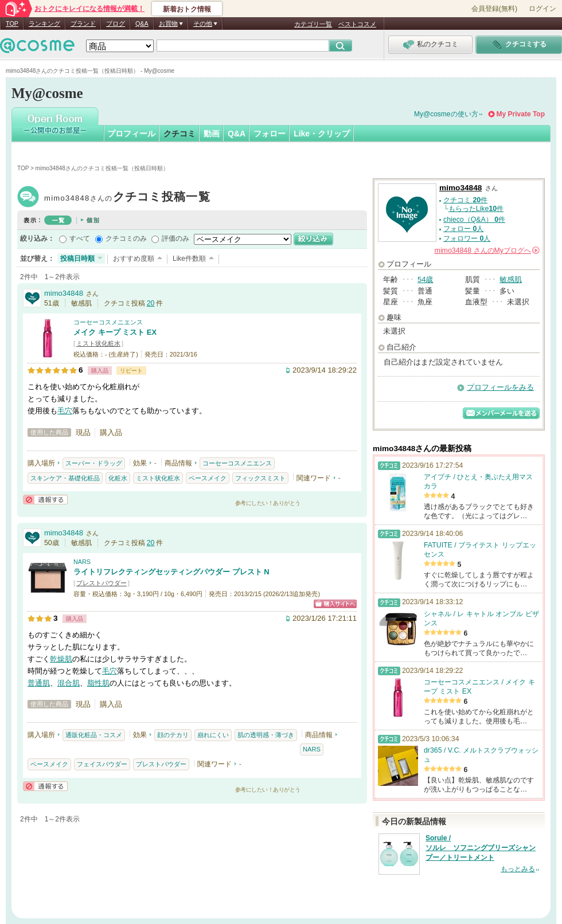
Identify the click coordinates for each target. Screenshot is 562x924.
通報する (45, 500)
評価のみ (175, 238)
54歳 (425, 279)
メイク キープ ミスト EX (115, 332)
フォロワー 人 (467, 238)
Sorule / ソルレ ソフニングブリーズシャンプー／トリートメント (481, 848)
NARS (82, 562)
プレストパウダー (102, 583)
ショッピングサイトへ (335, 604)
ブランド (83, 24)
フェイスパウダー (102, 764)
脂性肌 (98, 683)
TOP (12, 24)
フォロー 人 (463, 229)
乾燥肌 (61, 659)
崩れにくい (213, 735)
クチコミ (179, 134)
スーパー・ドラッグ (94, 463)
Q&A (142, 24)
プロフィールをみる (500, 387)
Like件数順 (189, 259)
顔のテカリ (173, 735)
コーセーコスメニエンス (108, 322)
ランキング (44, 24)
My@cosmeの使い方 (446, 114)
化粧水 (118, 478)
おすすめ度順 (134, 259)
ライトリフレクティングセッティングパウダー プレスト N (171, 572)
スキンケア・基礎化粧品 (65, 478)
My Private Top (521, 114)
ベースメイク (208, 478)
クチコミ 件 (465, 200)
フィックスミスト (260, 478)
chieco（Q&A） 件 (474, 220)
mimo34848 (127, 198)
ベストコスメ (357, 24)
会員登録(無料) (494, 9)
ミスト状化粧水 (98, 343)
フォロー (270, 134)
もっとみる (518, 869)
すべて (80, 238)
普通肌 (39, 683)
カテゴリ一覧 (313, 24)
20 (151, 303)
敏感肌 (511, 279)
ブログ (116, 24)
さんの (487, 250)
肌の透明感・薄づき (266, 735)
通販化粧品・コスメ (94, 735)
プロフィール (131, 134)
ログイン (543, 9)
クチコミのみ (126, 238)
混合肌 (69, 683)
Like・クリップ (322, 134)
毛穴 (65, 411)
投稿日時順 (77, 259)
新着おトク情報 (187, 9)
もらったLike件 (476, 209)
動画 (212, 134)
